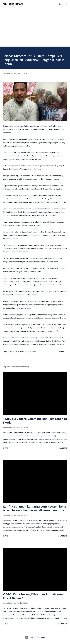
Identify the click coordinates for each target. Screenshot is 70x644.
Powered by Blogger (35, 637)
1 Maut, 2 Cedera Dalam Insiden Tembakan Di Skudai (35, 421)
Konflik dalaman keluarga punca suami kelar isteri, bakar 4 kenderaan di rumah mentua (35, 508)
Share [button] (62, 351)
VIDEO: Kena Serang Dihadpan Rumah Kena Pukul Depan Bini (33, 596)
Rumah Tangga (25, 351)
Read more (62, 448)
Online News (13, 4)
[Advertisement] (35, 29)
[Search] (60, 4)
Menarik (13, 351)
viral (35, 351)
